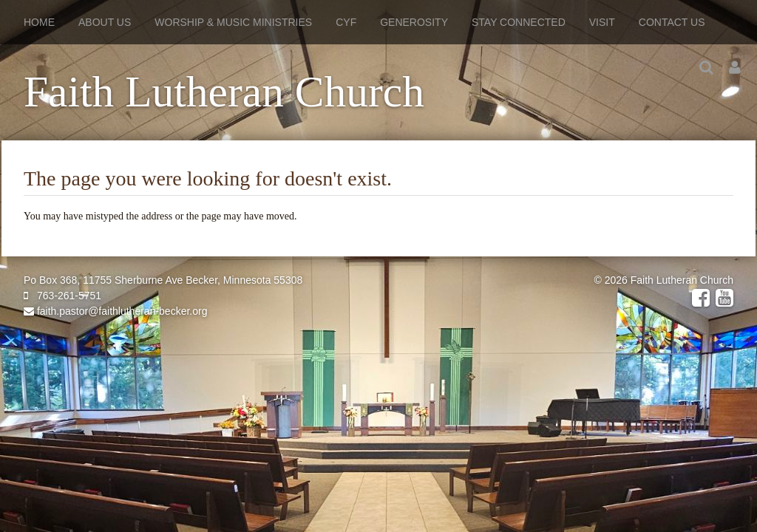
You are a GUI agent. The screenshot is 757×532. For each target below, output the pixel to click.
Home (39, 22)
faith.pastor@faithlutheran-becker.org (115, 311)
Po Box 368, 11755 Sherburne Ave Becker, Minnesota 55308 (163, 280)
